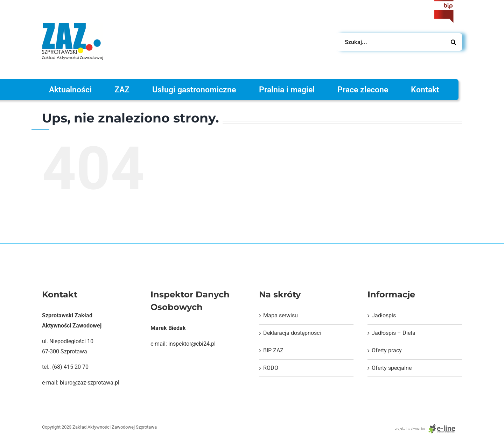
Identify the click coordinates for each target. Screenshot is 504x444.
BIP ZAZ (273, 350)
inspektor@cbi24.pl (192, 344)
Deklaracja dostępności (292, 333)
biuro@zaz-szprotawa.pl (90, 383)
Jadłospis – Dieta (394, 333)
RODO (271, 368)
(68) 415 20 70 (70, 367)
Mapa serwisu (281, 315)
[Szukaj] (453, 42)
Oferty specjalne (392, 368)
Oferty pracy (387, 350)
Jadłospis (384, 315)
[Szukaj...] (399, 42)
